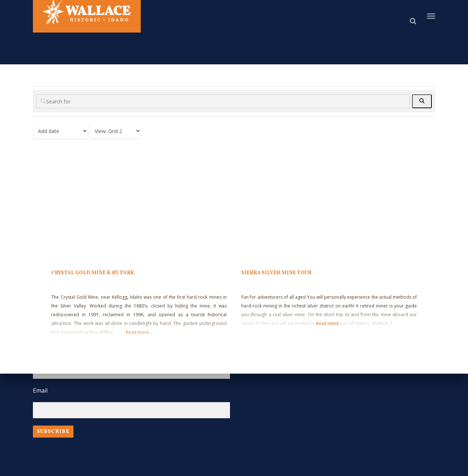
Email (40, 390)
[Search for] (223, 101)
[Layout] (115, 131)
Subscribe (53, 432)
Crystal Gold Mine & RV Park (93, 273)
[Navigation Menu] (431, 16)
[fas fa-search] (422, 101)
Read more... (139, 332)
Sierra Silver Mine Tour (276, 273)
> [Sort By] (60, 131)
